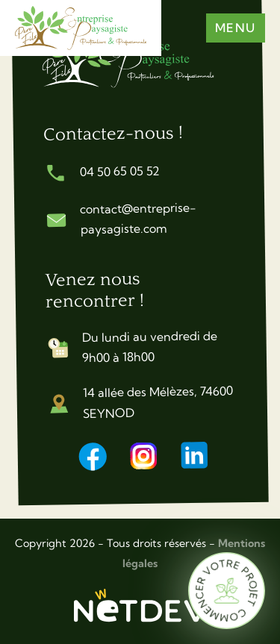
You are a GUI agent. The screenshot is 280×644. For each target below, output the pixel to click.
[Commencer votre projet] (227, 591)
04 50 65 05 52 (119, 171)
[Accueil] (137, 62)
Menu (236, 28)
